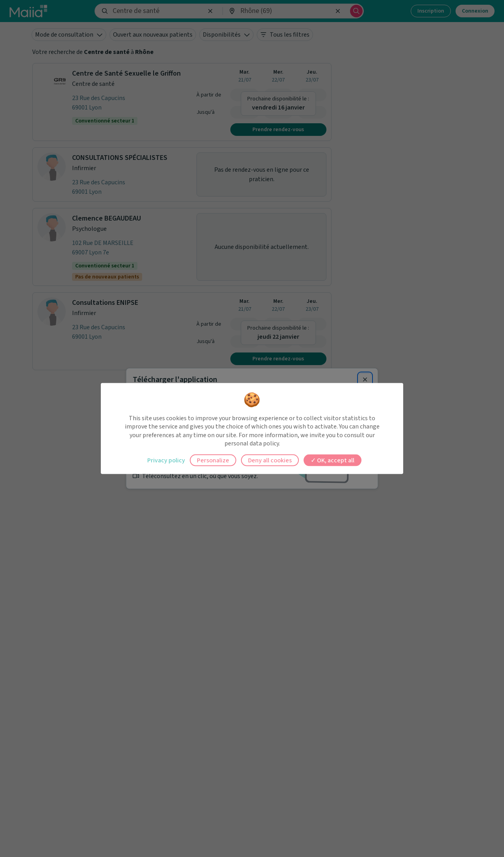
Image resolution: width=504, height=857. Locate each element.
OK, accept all (333, 460)
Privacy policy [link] (166, 460)
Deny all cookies (270, 460)
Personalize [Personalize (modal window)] (213, 460)
